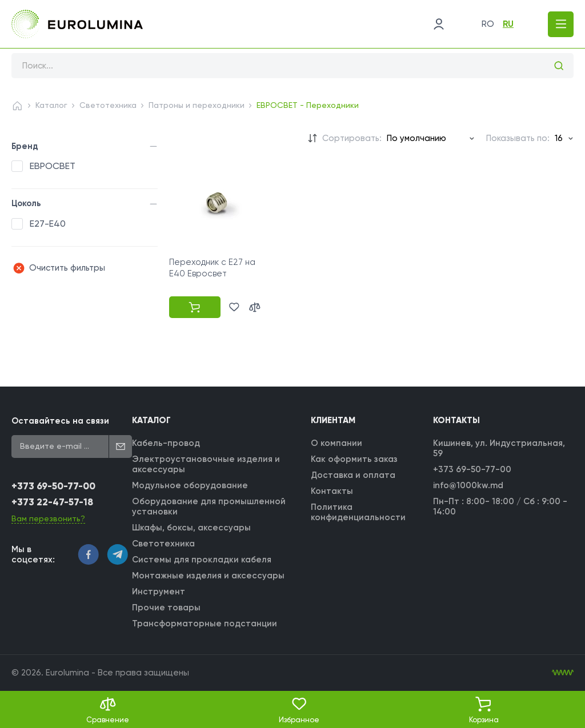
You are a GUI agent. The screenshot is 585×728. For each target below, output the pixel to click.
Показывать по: (518, 138)
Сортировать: (352, 138)
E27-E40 (48, 224)
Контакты (332, 491)
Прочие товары (166, 608)
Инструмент (159, 592)
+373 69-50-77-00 (53, 486)
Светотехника (108, 105)
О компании (336, 443)
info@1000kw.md (468, 485)
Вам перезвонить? (48, 518)
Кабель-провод (166, 443)
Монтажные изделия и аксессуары (208, 576)
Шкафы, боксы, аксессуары (191, 528)
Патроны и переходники (197, 105)
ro (488, 24)
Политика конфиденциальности (358, 512)
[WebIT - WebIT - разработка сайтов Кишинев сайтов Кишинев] (563, 673)
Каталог (51, 105)
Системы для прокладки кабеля (202, 560)
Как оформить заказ (354, 459)
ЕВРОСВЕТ (53, 166)
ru (508, 24)
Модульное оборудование (190, 485)
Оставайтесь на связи (60, 421)
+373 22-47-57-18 (52, 502)
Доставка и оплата (353, 475)
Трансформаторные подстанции (205, 624)
